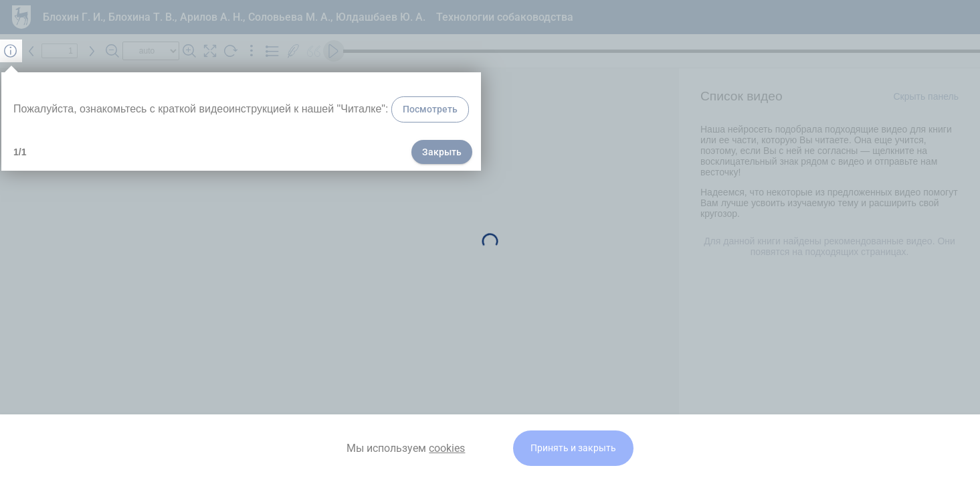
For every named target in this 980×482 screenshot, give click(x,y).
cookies (447, 448)
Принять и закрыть (573, 448)
